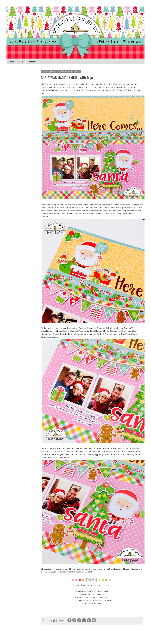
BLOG (77, 585)
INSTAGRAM (89, 585)
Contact (31, 62)
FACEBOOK (103, 585)
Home (11, 62)
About (21, 62)
